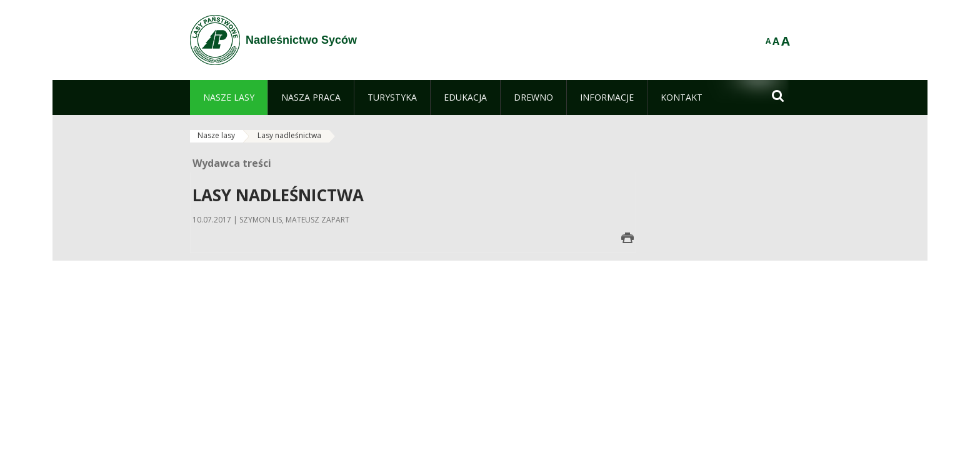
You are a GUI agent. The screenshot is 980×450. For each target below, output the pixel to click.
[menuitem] (229, 97)
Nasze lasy (216, 135)
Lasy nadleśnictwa (289, 135)
